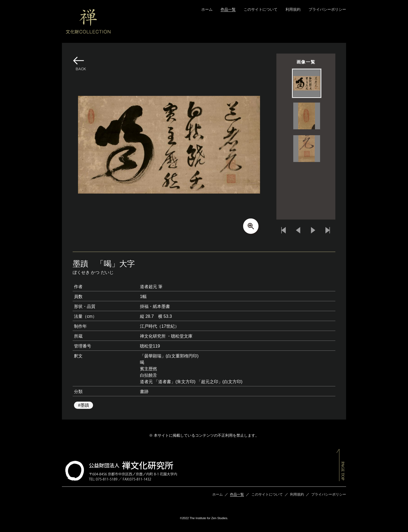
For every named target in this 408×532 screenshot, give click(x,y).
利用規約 (293, 9)
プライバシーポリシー (327, 9)
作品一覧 (228, 9)
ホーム (207, 9)
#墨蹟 (84, 405)
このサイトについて (261, 9)
